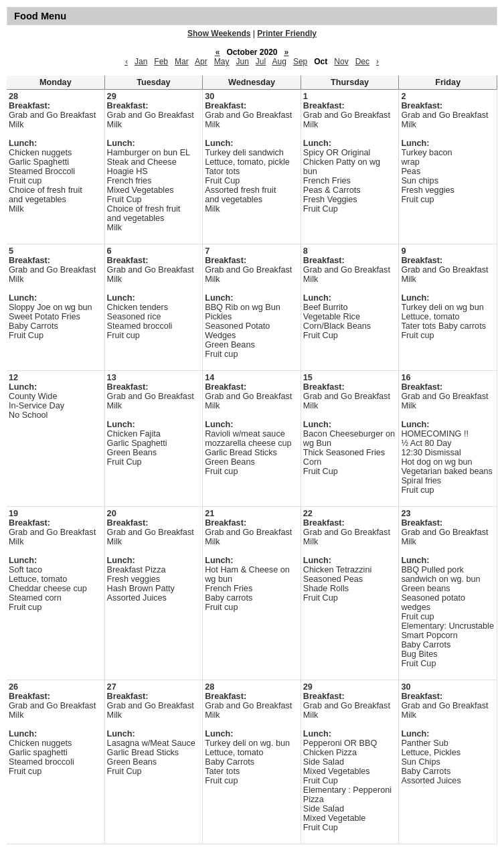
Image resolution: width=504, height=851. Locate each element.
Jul (261, 62)
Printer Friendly (287, 33)
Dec (362, 62)
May (222, 62)
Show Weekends (219, 33)
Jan (141, 62)
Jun (242, 62)
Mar (182, 62)
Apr (201, 62)
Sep (300, 62)
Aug (279, 62)
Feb (161, 62)
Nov (341, 62)
